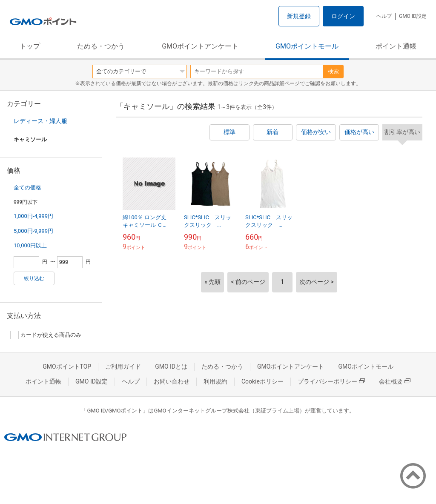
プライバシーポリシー (331, 381)
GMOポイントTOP (67, 367)
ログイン (343, 16)
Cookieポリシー (262, 381)
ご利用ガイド (123, 367)
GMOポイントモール (307, 46)
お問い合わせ (172, 381)
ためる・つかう (101, 46)
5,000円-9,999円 (33, 231)
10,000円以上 (30, 245)
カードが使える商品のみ (46, 335)
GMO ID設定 (413, 16)
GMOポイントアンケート (200, 46)
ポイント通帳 (396, 46)
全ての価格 (27, 188)
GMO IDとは (171, 367)
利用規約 (215, 381)
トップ (30, 46)
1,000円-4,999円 (33, 216)
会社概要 (395, 381)
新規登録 (299, 16)
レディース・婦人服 (40, 121)
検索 (333, 71)
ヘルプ (384, 16)
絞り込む (34, 278)
